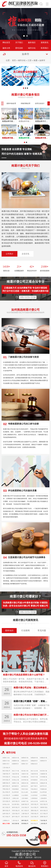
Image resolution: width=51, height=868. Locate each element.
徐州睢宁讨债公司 (25, 802)
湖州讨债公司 (25, 820)
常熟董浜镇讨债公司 (44, 789)
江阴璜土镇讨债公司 (16, 799)
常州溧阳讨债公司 (25, 777)
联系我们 (45, 48)
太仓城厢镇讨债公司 (16, 796)
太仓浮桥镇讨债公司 (44, 796)
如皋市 (42, 60)
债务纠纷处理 (11, 103)
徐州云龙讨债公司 (34, 802)
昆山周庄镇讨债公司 (16, 792)
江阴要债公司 (6, 820)
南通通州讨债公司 (16, 761)
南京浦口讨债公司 (25, 771)
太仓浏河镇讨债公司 (34, 796)
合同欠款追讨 (40, 103)
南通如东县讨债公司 (34, 764)
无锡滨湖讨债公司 (34, 774)
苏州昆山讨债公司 (16, 780)
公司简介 (10, 254)
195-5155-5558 (28, 297)
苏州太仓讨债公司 (44, 780)
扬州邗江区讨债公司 (44, 786)
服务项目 (32, 43)
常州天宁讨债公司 (34, 777)
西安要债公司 (25, 824)
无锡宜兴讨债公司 (25, 774)
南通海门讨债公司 (6, 758)
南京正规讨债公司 (16, 824)
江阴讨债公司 (16, 820)
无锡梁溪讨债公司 (44, 774)
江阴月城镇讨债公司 (25, 799)
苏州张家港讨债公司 (34, 780)
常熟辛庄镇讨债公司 (25, 789)
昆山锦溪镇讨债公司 (34, 792)
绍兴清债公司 (34, 820)
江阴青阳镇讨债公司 (34, 799)
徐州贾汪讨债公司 (44, 802)
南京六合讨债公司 (34, 771)
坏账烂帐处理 (25, 103)
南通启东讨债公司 (16, 758)
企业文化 (25, 254)
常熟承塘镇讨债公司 (16, 789)
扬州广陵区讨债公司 (34, 786)
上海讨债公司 (44, 824)
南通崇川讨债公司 (6, 761)
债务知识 (9, 630)
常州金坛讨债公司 (16, 777)
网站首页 (6, 43)
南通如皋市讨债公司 (34, 761)
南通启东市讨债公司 (25, 761)
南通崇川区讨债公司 (6, 764)
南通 (35, 60)
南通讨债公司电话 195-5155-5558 (26, 743)
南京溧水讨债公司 (44, 771)
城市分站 (32, 48)
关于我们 (19, 43)
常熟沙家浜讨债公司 (34, 789)
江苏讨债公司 (6, 768)
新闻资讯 (45, 43)
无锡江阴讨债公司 (16, 774)
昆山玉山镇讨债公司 (25, 792)
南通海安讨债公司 (25, 758)
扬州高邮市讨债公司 (16, 786)
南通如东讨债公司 (44, 758)
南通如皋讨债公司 (34, 758)
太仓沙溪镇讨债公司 (25, 796)
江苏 (30, 60)
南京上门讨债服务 (6, 824)
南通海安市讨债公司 (44, 761)
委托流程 (19, 48)
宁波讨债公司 (44, 820)
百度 (21, 857)
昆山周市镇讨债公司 (44, 792)
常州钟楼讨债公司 (44, 777)
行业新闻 (25, 630)
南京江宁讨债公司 (16, 771)
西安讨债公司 (34, 824)
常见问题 (42, 630)
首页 (14, 60)
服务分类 (6, 48)
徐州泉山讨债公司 (6, 805)
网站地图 (13, 857)
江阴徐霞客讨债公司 (44, 799)
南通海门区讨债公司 (25, 764)
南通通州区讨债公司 (16, 764)
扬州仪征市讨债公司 (25, 786)
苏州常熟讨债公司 (25, 780)
